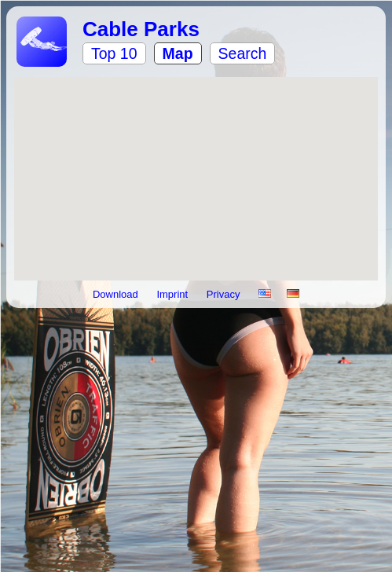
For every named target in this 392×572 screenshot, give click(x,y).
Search (243, 53)
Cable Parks (141, 29)
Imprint (173, 294)
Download (117, 294)
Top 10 (114, 53)
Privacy (225, 294)
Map (178, 53)
